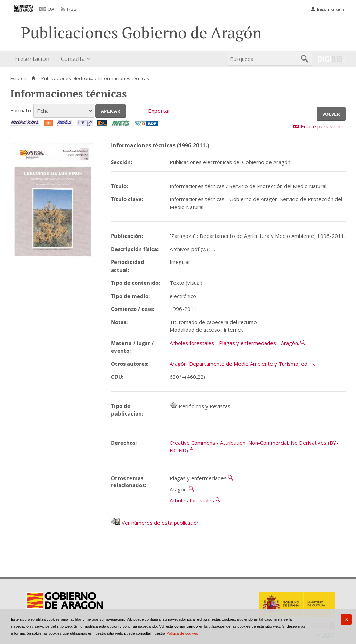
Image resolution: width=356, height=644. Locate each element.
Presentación (32, 59)
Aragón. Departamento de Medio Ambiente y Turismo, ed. (239, 364)
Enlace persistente (323, 126)
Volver (331, 113)
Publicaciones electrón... (67, 78)
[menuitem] (33, 59)
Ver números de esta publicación (155, 523)
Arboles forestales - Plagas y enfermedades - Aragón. (234, 343)
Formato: (21, 110)
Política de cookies (182, 633)
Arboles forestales (192, 500)
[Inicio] (33, 78)
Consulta (73, 59)
